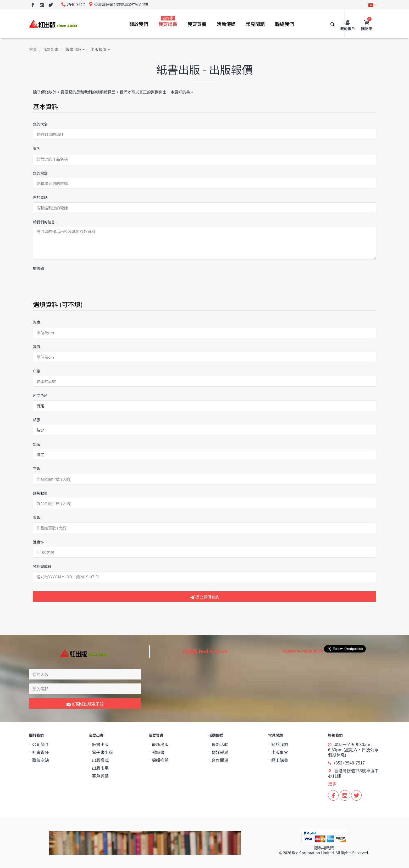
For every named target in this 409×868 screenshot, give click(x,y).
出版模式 (100, 760)
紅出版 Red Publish (205, 651)
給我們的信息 (44, 222)
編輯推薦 (160, 760)
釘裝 (37, 444)
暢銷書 (158, 752)
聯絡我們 (284, 24)
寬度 (37, 322)
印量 (37, 371)
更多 (332, 784)
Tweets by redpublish (303, 651)
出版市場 (100, 768)
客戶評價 (100, 776)
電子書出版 (102, 752)
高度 (37, 347)
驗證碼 (38, 268)
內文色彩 (40, 396)
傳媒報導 (220, 752)
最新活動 (220, 744)
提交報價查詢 (205, 597)
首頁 (33, 49)
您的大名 (40, 124)
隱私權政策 (324, 848)
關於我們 (139, 24)
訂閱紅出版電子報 (85, 704)
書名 (37, 149)
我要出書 (168, 21)
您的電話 (40, 198)
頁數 (37, 518)
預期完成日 (42, 567)
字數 (37, 469)
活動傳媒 (226, 24)
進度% (38, 542)
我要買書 (197, 24)
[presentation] (73, 283)
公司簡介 (41, 744)
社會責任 (41, 752)
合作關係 (220, 760)
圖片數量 (40, 493)
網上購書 (280, 760)
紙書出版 (75, 49)
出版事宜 (280, 752)
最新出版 (160, 744)
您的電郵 (40, 173)
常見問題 (255, 24)
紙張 (37, 420)
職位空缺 (41, 760)
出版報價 (100, 49)
